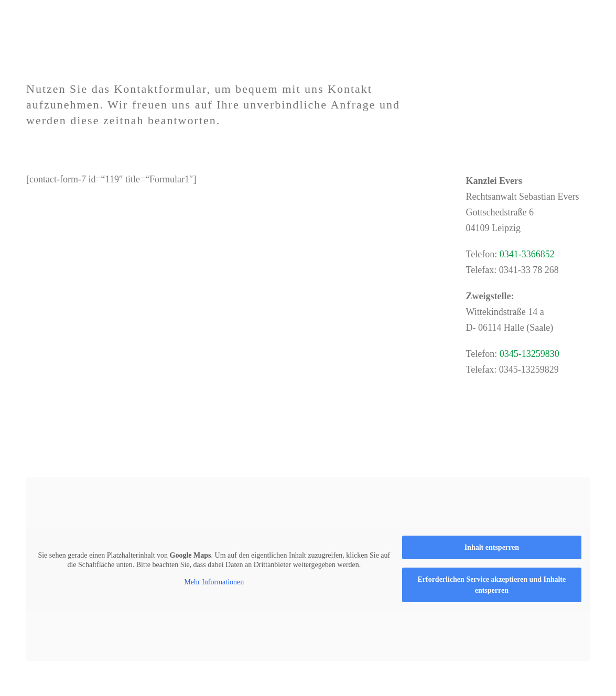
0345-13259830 (529, 354)
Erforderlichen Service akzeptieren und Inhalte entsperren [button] (491, 585)
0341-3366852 (527, 254)
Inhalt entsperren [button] (492, 547)
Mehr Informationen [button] (214, 582)
